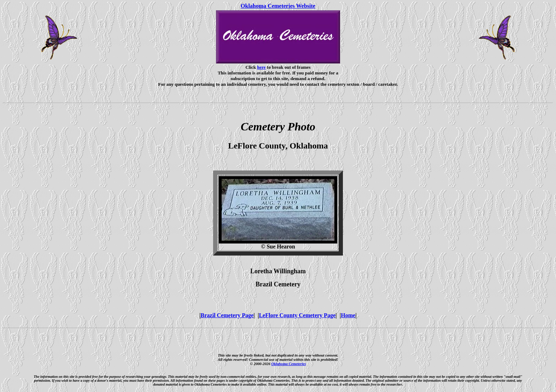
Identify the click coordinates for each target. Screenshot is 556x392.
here (261, 67)
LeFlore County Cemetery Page (297, 315)
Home (348, 315)
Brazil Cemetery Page (227, 315)
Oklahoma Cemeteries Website (278, 6)
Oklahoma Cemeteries (289, 364)
